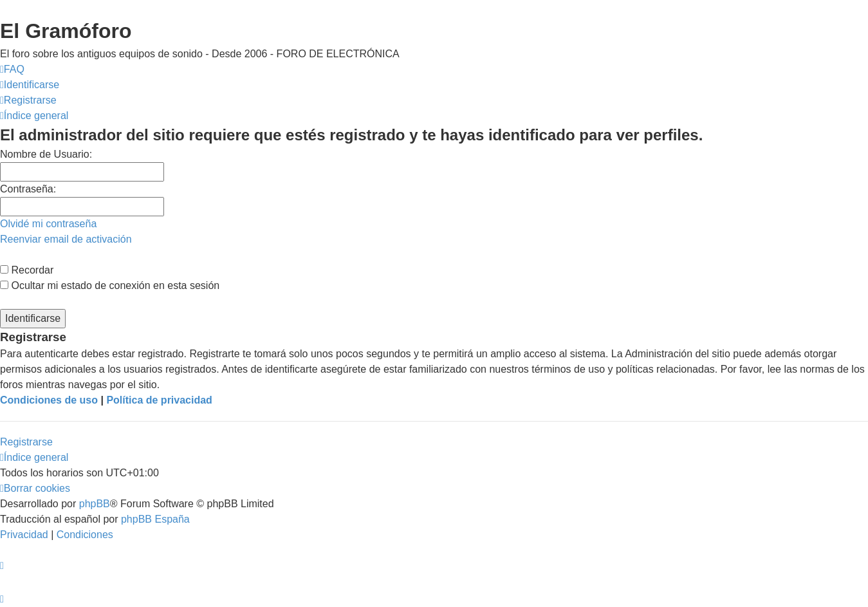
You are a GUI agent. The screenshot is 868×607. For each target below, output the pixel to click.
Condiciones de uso (49, 400)
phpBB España (155, 519)
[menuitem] (12, 70)
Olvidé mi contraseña (48, 224)
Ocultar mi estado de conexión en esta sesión (110, 285)
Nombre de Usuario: (46, 154)
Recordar (27, 270)
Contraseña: (28, 189)
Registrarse (26, 442)
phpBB (95, 504)
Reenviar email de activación (66, 239)
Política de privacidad (159, 400)
